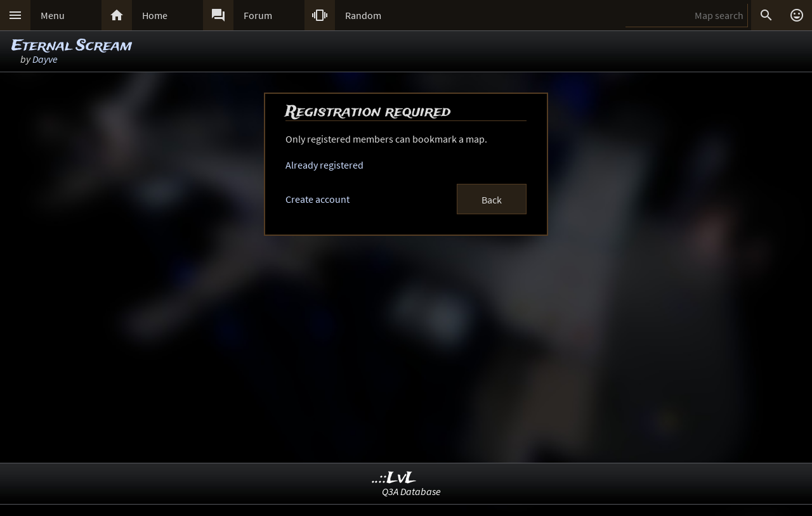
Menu (53, 15)
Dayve (45, 59)
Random (363, 15)
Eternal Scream (72, 46)
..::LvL (394, 478)
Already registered (324, 165)
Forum (258, 15)
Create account (318, 199)
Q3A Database (411, 491)
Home (155, 15)
